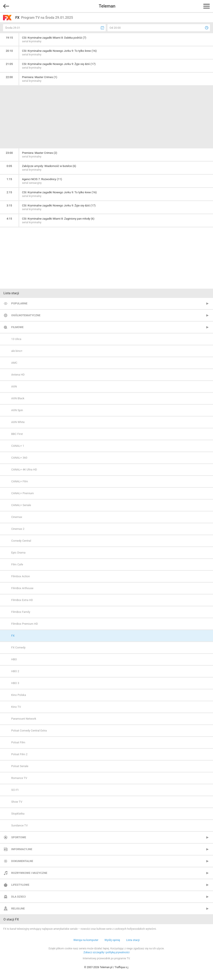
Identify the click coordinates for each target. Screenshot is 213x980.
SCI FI (15, 790)
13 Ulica (16, 339)
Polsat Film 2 (19, 754)
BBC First (17, 434)
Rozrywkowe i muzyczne (29, 873)
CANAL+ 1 (18, 446)
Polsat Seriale (20, 766)
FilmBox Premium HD (25, 624)
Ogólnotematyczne (26, 315)
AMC (14, 363)
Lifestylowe (20, 885)
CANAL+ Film (20, 481)
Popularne (19, 303)
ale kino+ (17, 351)
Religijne (18, 908)
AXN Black (18, 398)
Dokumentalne (22, 861)
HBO (14, 659)
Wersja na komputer (86, 940)
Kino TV (16, 707)
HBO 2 (15, 671)
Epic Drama (18, 553)
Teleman (107, 6)
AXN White (18, 422)
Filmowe (17, 327)
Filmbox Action (21, 576)
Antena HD (18, 375)
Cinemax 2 (18, 529)
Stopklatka (18, 814)
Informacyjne (22, 849)
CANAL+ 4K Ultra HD (24, 470)
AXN (14, 386)
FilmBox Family (21, 612)
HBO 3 (15, 683)
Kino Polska (19, 695)
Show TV (17, 802)
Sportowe (19, 837)
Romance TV (19, 778)
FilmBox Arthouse (22, 588)
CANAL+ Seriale (21, 505)
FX (13, 636)
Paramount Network (24, 719)
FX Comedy (18, 647)
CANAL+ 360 (19, 458)
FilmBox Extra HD (22, 600)
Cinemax (17, 517)
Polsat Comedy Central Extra (29, 731)
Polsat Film (18, 742)
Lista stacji (133, 940)
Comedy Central (21, 541)
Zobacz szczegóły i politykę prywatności (107, 952)
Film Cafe (17, 564)
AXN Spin (17, 410)
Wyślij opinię (112, 940)
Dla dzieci (18, 897)
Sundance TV (19, 825)
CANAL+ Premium (23, 493)
